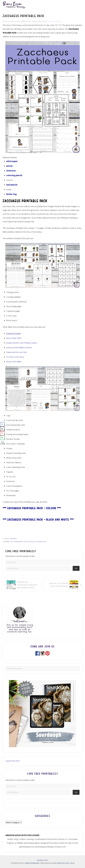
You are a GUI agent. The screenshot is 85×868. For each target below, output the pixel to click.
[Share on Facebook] (2, 424)
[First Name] (42, 562)
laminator (11, 171)
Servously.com (63, 863)
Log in (72, 863)
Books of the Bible (14, 362)
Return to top (42, 860)
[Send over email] (2, 438)
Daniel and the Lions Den (17, 352)
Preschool (32, 541)
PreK (26, 541)
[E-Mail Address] (39, 568)
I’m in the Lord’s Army (15, 357)
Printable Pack (41, 541)
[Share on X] (2, 429)
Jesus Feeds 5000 (14, 338)
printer (10, 166)
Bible (8, 541)
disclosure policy (54, 21)
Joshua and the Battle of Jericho (19, 347)
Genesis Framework (32, 863)
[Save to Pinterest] (2, 433)
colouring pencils (14, 175)
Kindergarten (19, 541)
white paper (12, 161)
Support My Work (13, 761)
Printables (13, 538)
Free (12, 541)
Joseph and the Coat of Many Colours (22, 343)
